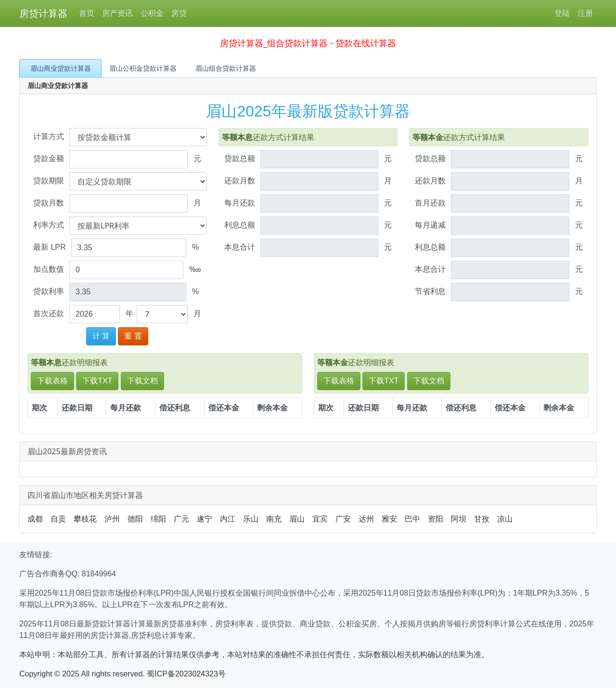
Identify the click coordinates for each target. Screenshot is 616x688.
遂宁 (205, 519)
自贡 (58, 519)
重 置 (133, 336)
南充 (274, 519)
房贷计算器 (43, 13)
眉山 (297, 519)
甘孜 (482, 519)
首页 (87, 13)
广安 (343, 519)
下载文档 (142, 381)
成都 (35, 519)
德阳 (135, 519)
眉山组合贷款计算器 (226, 68)
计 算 (101, 336)
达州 (366, 519)
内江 (228, 519)
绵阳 (158, 519)
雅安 (389, 519)
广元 (181, 519)
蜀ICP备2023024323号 (186, 674)
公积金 (152, 13)
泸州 (112, 519)
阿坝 (459, 519)
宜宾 (320, 519)
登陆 (562, 13)
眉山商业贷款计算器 (61, 68)
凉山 (505, 519)
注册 (585, 13)
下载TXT (97, 381)
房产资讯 (117, 13)
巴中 (412, 519)
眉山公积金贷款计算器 (143, 68)
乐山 (251, 519)
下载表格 (52, 381)
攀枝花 (85, 519)
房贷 (179, 13)
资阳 (436, 519)
